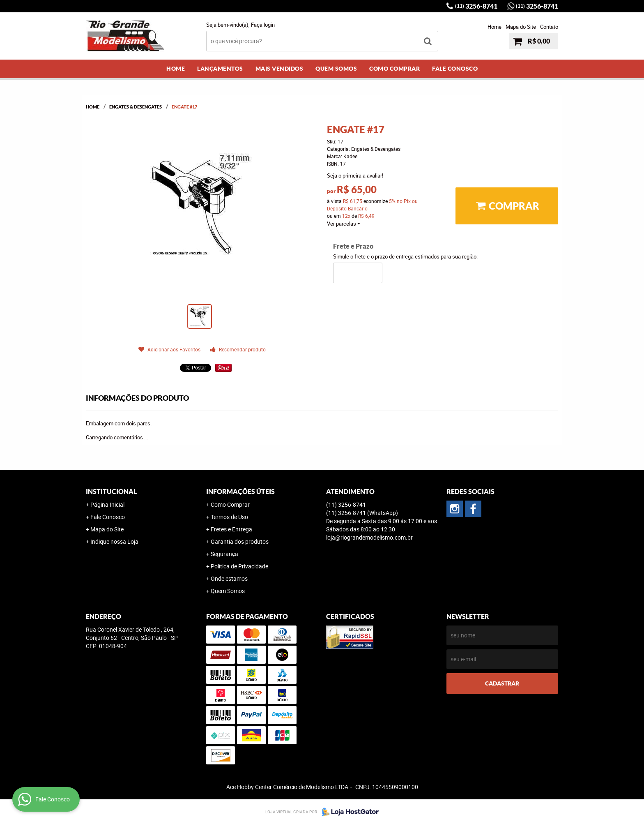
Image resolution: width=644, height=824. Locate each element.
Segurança (224, 554)
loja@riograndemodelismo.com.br (369, 537)
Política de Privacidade (239, 566)
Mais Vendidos (279, 69)
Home (494, 27)
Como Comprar (394, 69)
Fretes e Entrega (231, 529)
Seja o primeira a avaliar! (355, 175)
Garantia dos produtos (240, 541)
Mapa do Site (521, 27)
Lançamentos (220, 69)
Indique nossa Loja (114, 541)
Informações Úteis (240, 492)
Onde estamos (229, 578)
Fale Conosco (455, 69)
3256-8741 (476, 6)
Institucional (111, 492)
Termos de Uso (229, 517)
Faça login (263, 25)
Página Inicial (107, 504)
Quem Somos (336, 69)
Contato (549, 27)
